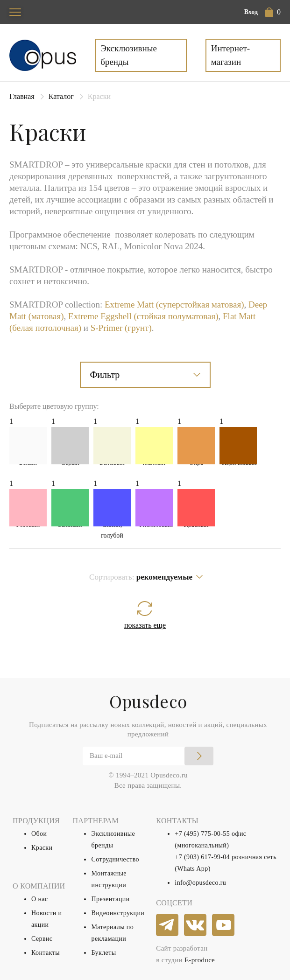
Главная (22, 96)
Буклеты (103, 953)
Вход (251, 12)
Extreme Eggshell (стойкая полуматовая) (143, 316)
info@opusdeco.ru (200, 883)
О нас (40, 899)
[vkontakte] (196, 925)
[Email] (148, 756)
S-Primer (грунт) (121, 328)
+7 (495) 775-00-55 (202, 834)
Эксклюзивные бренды (129, 55)
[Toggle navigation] (15, 12)
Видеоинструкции (118, 913)
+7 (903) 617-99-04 (202, 857)
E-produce (200, 960)
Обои (39, 834)
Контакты (46, 953)
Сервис (42, 939)
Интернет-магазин (230, 55)
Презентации (110, 899)
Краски (42, 848)
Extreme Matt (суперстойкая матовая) (174, 304)
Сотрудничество (115, 859)
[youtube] (224, 925)
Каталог (61, 96)
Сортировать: (141, 577)
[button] (273, 12)
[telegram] (168, 925)
